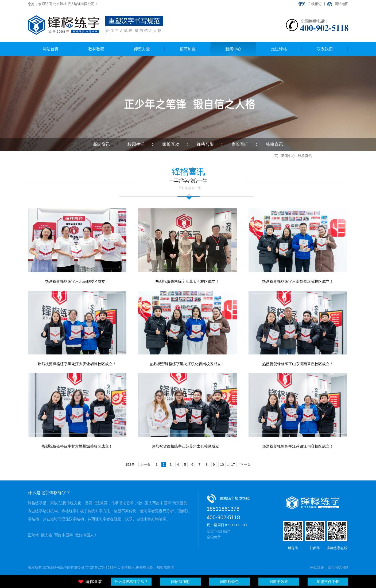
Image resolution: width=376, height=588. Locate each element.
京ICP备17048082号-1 (103, 568)
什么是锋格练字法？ (131, 582)
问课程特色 (230, 582)
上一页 (145, 465)
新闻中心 (288, 156)
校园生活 (136, 144)
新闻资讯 (102, 144)
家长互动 (171, 144)
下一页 (245, 465)
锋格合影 (205, 144)
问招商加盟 (180, 582)
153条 (130, 465)
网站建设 (317, 568)
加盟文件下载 (328, 582)
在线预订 (315, 4)
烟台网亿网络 (338, 568)
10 (222, 465)
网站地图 (342, 4)
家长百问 (240, 144)
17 (233, 465)
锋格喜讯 (274, 144)
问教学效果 (279, 582)
